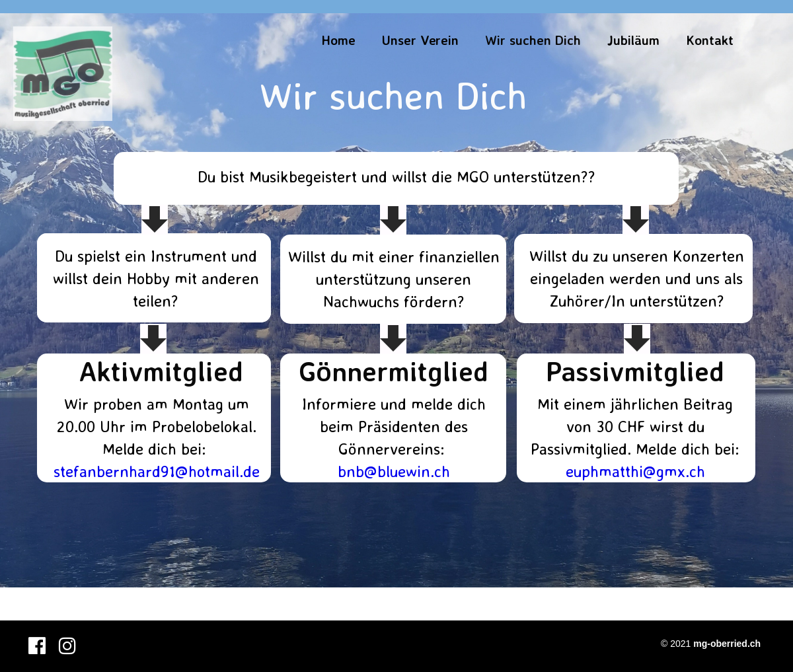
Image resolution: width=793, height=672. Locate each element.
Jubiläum (633, 40)
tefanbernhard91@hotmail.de (160, 471)
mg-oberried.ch (727, 644)
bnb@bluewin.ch (394, 471)
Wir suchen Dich (533, 40)
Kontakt (710, 40)
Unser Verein (420, 40)
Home (338, 40)
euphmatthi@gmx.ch (635, 471)
